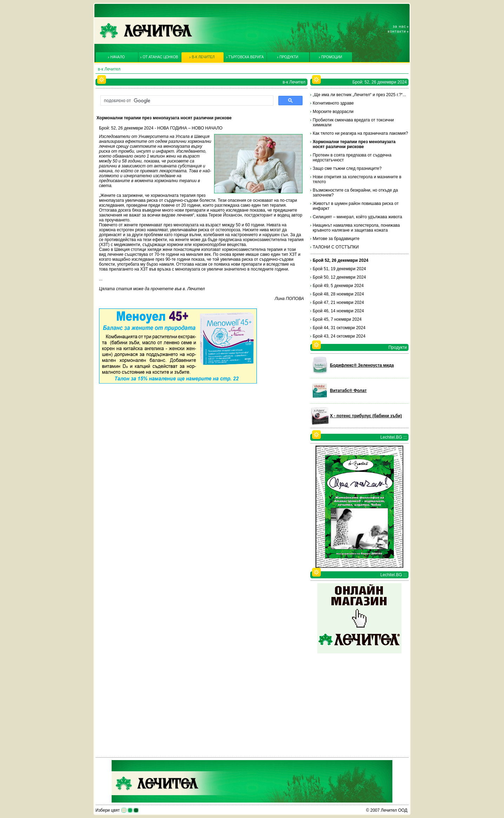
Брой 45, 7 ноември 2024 (337, 319)
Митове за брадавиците (336, 239)
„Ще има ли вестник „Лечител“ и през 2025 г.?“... (359, 95)
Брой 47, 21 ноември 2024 (338, 302)
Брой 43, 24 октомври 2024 (339, 336)
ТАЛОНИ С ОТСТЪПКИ (336, 247)
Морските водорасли (333, 112)
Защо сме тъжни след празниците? (347, 168)
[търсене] (186, 101)
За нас (399, 26)
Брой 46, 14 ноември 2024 (338, 311)
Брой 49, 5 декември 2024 (338, 286)
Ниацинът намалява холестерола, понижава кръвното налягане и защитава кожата (356, 228)
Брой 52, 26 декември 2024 (341, 260)
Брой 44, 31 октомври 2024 (339, 328)
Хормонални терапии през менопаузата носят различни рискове (354, 144)
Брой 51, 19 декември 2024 (339, 269)
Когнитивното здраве (333, 103)
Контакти (397, 31)
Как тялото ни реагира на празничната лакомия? (360, 133)
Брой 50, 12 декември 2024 (339, 277)
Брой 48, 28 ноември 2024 (338, 294)
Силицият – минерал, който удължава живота (357, 217)
